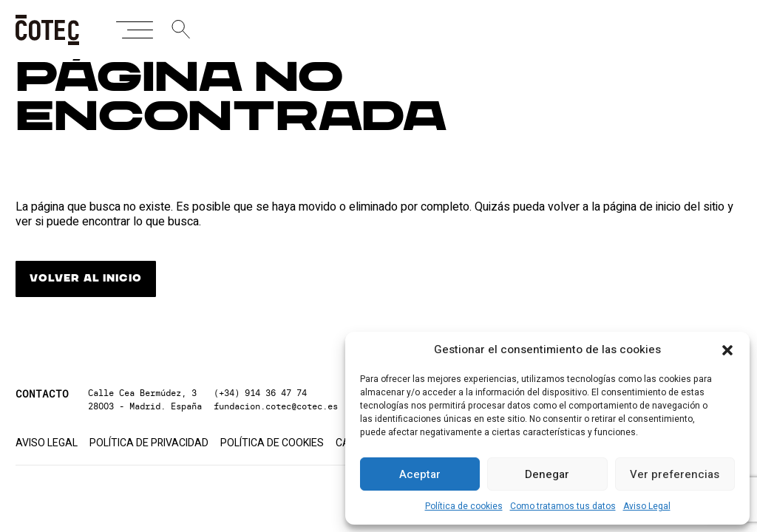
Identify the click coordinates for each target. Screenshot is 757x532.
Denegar (547, 474)
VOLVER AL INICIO (85, 279)
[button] (727, 350)
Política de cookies (464, 506)
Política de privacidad (149, 443)
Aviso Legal (647, 506)
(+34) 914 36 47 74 (260, 393)
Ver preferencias (675, 474)
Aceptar (420, 474)
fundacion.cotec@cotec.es (276, 406)
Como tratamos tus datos (563, 506)
